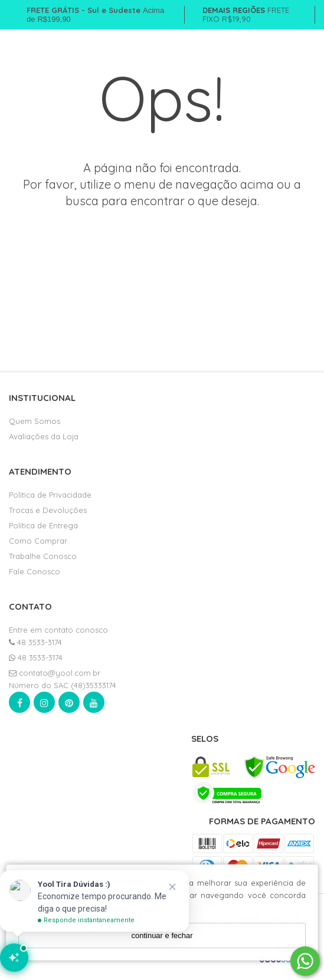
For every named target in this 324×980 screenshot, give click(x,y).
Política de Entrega (43, 525)
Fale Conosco (35, 571)
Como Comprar (38, 541)
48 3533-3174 (35, 642)
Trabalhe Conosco (43, 556)
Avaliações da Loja (44, 436)
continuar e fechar (162, 935)
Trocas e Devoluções (48, 510)
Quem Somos (35, 421)
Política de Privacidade (50, 495)
